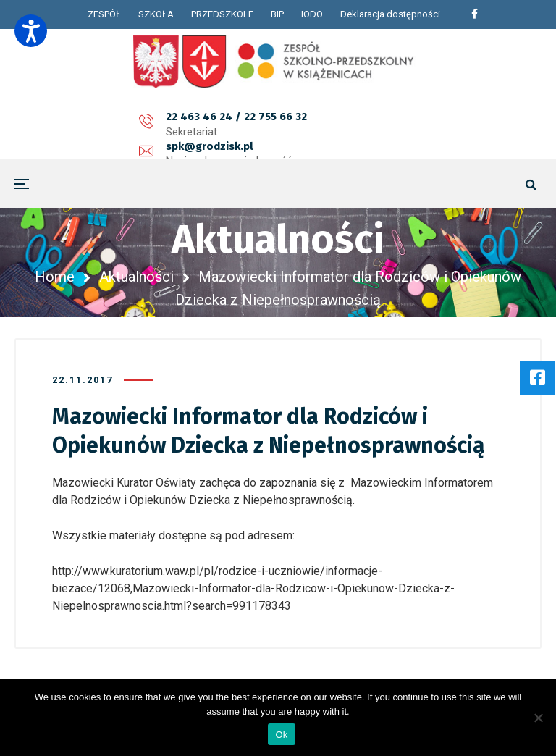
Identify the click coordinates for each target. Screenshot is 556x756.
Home (55, 277)
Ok (281, 735)
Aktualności (136, 277)
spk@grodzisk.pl (244, 125)
